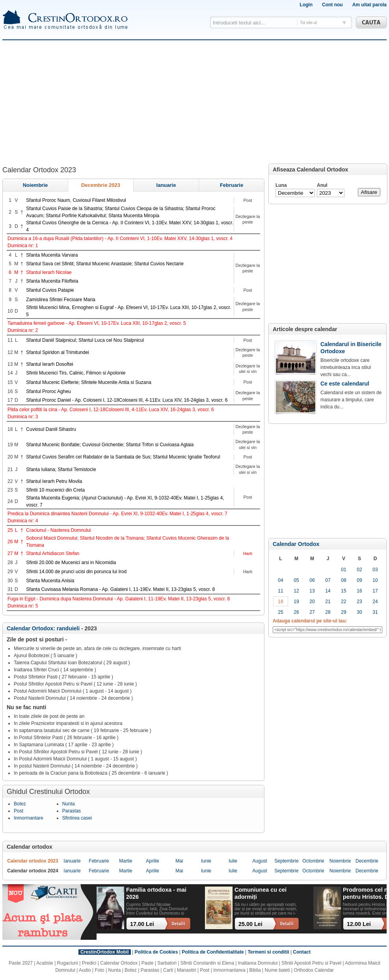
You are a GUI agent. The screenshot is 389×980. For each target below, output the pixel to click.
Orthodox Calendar (314, 970)
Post (19, 811)
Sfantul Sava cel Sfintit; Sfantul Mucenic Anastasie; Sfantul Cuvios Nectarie (105, 264)
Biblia (255, 970)
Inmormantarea (229, 970)
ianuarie (166, 185)
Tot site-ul (308, 23)
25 (280, 612)
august (260, 861)
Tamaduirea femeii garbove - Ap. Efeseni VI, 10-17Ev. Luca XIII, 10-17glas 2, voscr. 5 (97, 323)
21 (328, 602)
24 (375, 602)
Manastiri (187, 970)
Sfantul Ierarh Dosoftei (49, 364)
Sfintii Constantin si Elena (207, 963)
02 (359, 570)
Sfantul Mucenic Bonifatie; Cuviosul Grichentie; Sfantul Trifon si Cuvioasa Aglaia (110, 445)
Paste (148, 963)
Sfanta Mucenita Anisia (50, 581)
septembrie (286, 861)
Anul (322, 185)
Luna (281, 185)
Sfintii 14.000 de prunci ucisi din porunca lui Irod (76, 572)
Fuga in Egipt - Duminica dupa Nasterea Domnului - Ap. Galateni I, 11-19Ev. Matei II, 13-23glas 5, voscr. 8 (119, 599)
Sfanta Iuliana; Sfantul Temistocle (61, 470)
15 (343, 591)
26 (296, 612)
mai (179, 861)
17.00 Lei (142, 924)
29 (343, 612)
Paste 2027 (21, 963)
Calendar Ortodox (296, 544)
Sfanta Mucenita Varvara (52, 255)
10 (375, 580)
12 (296, 591)
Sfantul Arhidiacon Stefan (53, 553)
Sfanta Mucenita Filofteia (52, 281)
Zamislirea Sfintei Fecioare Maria (60, 300)
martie (126, 861)
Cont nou (332, 5)
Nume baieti (277, 970)
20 (312, 602)
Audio (85, 970)
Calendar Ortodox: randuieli (44, 628)
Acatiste (45, 963)
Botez (20, 804)
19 (296, 602)
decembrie (367, 861)
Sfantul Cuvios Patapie (50, 290)
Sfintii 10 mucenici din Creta (55, 490)
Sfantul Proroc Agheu (48, 391)
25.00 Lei (250, 924)
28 (328, 612)
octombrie (313, 861)
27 (312, 612)
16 (359, 591)
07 (328, 580)
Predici (89, 963)
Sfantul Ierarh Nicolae (49, 272)
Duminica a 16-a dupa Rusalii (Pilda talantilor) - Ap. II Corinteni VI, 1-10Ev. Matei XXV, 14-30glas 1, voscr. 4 (120, 238)
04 (280, 580)
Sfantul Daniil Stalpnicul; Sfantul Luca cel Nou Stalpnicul (85, 340)
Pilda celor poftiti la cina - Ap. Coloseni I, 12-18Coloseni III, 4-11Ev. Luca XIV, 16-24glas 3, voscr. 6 (111, 410)
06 (312, 580)
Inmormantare (29, 818)
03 (375, 570)
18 (280, 602)
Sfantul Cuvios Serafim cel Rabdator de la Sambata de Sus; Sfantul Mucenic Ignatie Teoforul (123, 457)
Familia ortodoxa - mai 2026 (156, 893)
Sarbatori (167, 963)
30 (359, 612)
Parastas (72, 811)
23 (359, 602)
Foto (100, 970)
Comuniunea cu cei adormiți (261, 893)
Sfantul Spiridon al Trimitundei (57, 352)
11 (280, 591)
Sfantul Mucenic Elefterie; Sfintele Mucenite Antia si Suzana (89, 382)
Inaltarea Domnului (258, 963)
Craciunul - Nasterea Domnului (58, 530)
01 (343, 570)
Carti (168, 970)
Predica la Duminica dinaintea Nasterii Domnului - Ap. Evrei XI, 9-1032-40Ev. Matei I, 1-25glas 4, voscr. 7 (117, 514)
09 (359, 580)
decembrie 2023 (101, 185)
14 (328, 591)
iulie (233, 861)
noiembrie (35, 185)
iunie (206, 861)
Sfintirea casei (77, 818)
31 (375, 612)
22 (343, 602)
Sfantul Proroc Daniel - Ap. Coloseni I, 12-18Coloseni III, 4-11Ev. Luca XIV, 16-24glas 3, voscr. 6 (127, 400)
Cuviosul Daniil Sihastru (51, 429)
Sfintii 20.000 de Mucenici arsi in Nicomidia (71, 563)
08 (343, 580)
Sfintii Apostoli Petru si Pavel (311, 963)
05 (296, 580)
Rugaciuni (68, 963)
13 (312, 591)
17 (375, 591)
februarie (232, 185)
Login (306, 5)
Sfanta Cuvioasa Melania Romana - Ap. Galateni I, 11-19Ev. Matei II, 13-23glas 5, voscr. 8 (120, 589)
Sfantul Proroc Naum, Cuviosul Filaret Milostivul (76, 200)
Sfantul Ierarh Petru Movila (54, 481)
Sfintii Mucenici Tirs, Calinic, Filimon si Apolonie (76, 373)
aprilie (152, 861)
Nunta (69, 804)
